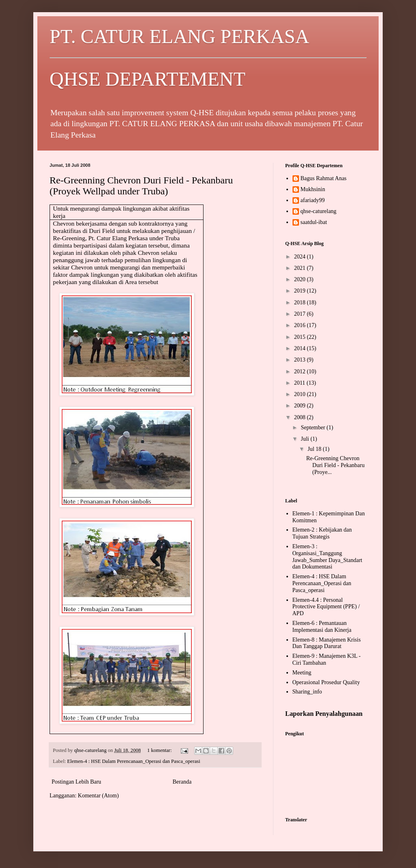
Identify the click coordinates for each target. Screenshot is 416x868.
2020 (301, 279)
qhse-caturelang (319, 211)
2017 (301, 314)
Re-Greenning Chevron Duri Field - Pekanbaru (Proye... (336, 465)
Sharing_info (307, 692)
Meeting (302, 673)
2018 (301, 303)
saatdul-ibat (314, 222)
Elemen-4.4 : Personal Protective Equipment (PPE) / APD (326, 607)
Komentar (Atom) (99, 796)
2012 (301, 372)
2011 (300, 383)
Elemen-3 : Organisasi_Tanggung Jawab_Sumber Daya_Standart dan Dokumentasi (327, 557)
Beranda (182, 782)
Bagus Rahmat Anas (324, 178)
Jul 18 (315, 449)
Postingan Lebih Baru (76, 782)
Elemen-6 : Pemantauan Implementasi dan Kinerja (322, 627)
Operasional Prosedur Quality (326, 682)
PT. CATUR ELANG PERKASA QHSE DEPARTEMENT (208, 58)
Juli (305, 439)
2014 (301, 348)
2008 (301, 417)
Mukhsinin (313, 189)
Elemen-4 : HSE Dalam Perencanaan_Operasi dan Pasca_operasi (133, 761)
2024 (301, 257)
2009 (301, 406)
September (313, 428)
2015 (301, 337)
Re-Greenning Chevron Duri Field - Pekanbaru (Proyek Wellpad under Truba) (141, 186)
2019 (301, 291)
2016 (301, 325)
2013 (301, 360)
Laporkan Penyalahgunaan (324, 714)
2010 (301, 394)
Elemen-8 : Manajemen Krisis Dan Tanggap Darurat (327, 643)
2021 (301, 268)
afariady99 (313, 200)
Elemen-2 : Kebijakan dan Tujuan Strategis (322, 533)
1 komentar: (160, 750)
